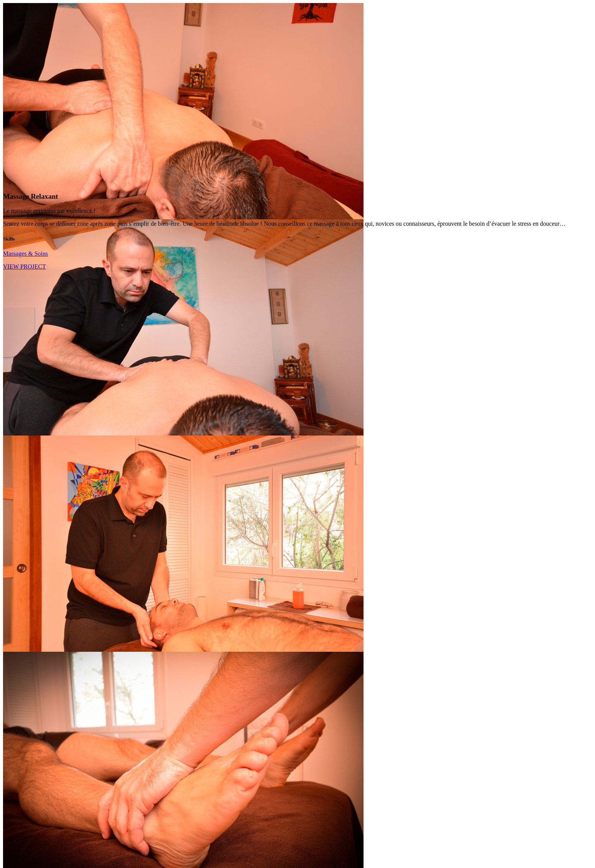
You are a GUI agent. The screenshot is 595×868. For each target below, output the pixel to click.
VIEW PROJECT (24, 267)
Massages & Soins (25, 254)
